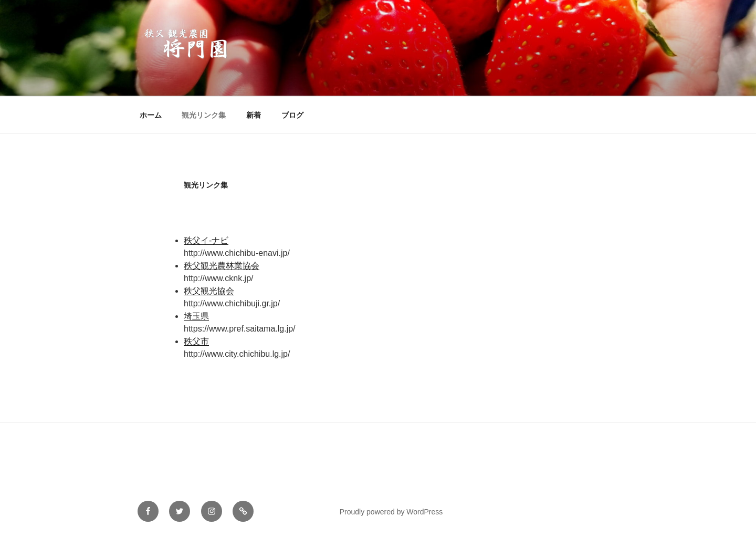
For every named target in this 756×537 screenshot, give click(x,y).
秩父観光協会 (209, 291)
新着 (254, 115)
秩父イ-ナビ (206, 240)
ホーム (151, 115)
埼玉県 (196, 316)
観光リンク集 (204, 115)
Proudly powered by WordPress (391, 512)
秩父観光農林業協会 (222, 266)
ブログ (292, 115)
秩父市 (196, 341)
